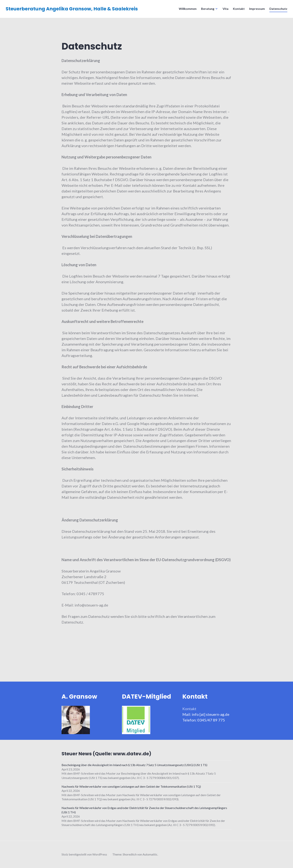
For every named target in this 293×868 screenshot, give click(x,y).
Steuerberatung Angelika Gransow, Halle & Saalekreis (72, 9)
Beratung (208, 9)
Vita (226, 9)
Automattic (150, 854)
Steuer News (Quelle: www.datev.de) (106, 754)
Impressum (257, 9)
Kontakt (239, 9)
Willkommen (188, 9)
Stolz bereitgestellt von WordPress (84, 854)
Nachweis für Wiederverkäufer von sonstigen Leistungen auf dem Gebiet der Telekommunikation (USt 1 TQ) (131, 786)
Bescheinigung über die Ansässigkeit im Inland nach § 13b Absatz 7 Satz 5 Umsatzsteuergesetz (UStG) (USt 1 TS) (134, 765)
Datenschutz (278, 9)
